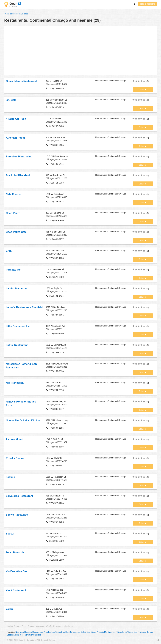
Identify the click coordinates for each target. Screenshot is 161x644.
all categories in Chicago (16, 14)
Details (142, 90)
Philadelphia (121, 632)
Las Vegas (56, 632)
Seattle (10, 635)
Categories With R (44, 626)
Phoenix (100, 632)
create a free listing (147, 4)
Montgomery (110, 632)
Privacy (52, 640)
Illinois (9, 626)
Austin (16, 635)
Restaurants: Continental (64, 626)
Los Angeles (46, 632)
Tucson (22, 635)
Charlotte (37, 635)
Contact (44, 640)
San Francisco (140, 632)
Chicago (36, 632)
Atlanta (130, 632)
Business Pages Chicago (24, 626)
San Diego (91, 632)
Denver (29, 635)
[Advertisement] (80, 50)
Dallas (83, 632)
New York (20, 632)
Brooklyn (65, 632)
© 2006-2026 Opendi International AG (23, 640)
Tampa (150, 632)
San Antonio (75, 632)
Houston (28, 632)
